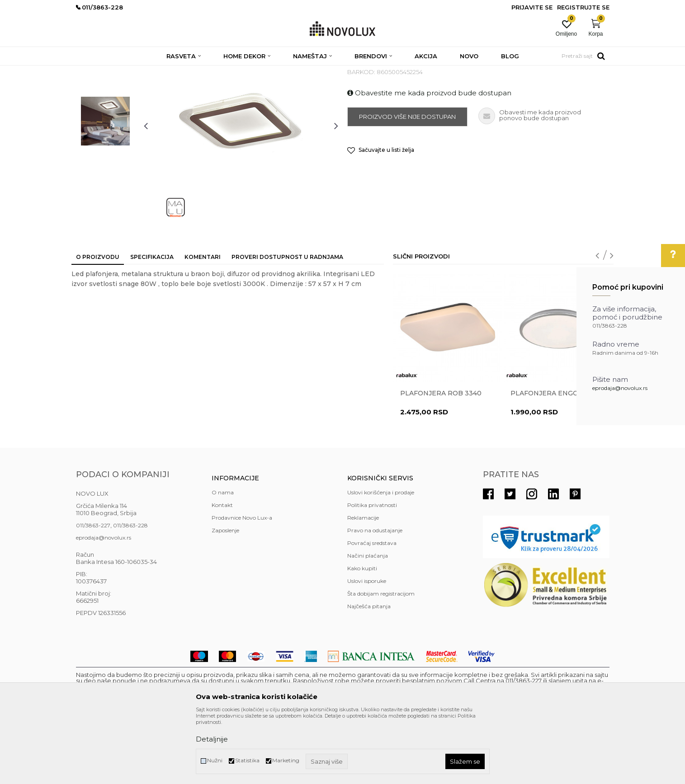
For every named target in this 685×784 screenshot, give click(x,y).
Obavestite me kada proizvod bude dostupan (429, 158)
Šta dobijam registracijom (381, 659)
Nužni (215, 760)
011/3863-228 (130, 591)
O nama (223, 558)
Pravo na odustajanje (375, 596)
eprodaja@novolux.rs (620, 388)
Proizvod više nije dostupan (407, 182)
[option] (105, 125)
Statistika (247, 760)
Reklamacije (363, 583)
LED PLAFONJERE (244, 71)
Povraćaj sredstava (372, 608)
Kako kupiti (362, 634)
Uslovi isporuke (367, 646)
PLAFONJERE (194, 71)
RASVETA (156, 71)
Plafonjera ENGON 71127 (557, 459)
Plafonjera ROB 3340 (441, 459)
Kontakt (222, 570)
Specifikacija (152, 322)
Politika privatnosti (372, 570)
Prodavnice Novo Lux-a (242, 583)
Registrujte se (583, 7)
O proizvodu (98, 322)
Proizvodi (125, 71)
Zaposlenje (225, 596)
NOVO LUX (91, 71)
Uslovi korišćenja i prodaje (381, 558)
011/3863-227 (93, 591)
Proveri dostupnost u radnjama (287, 322)
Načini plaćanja (368, 621)
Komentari (203, 322)
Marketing (286, 760)
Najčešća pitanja (369, 672)
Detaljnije (212, 739)
